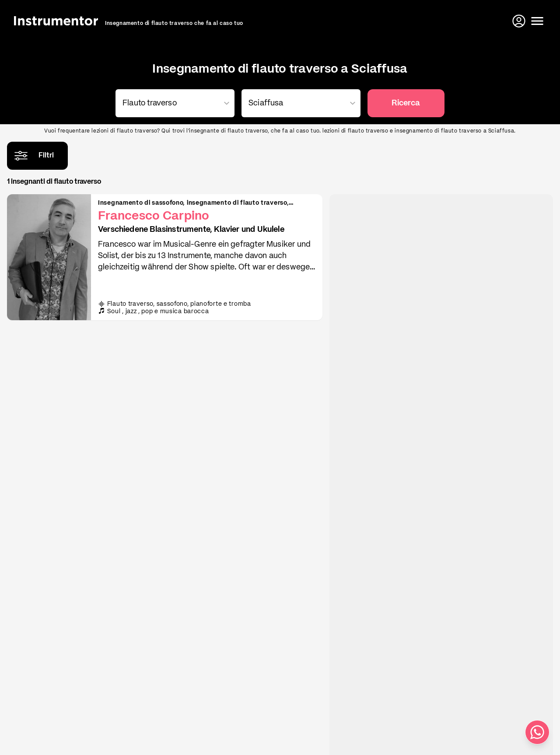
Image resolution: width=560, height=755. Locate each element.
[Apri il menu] (537, 21)
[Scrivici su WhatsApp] (537, 732)
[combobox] (173, 103)
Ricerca (406, 103)
